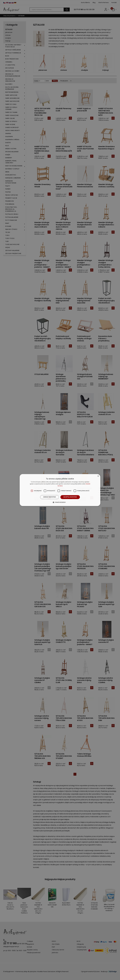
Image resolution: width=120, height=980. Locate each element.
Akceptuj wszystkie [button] (70, 497)
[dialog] (60, 490)
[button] (60, 502)
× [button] (98, 476)
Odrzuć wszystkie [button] (50, 497)
